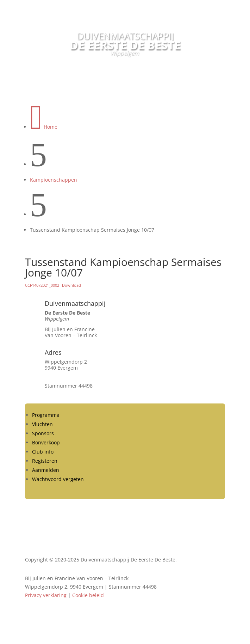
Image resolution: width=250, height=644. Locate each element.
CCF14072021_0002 (42, 285)
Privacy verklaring (46, 595)
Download (71, 285)
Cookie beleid (88, 595)
